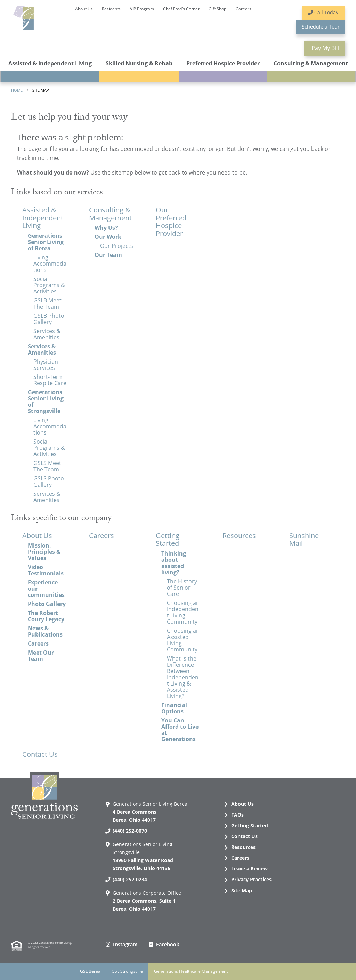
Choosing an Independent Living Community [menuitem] (183, 612)
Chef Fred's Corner (181, 9)
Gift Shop (217, 9)
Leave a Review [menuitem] (249, 869)
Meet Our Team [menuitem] (41, 656)
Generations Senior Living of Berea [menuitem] (46, 242)
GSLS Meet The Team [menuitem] (47, 466)
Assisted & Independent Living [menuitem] (43, 218)
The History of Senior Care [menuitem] (182, 588)
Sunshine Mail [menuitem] (304, 540)
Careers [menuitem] (38, 643)
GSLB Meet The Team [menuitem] (47, 303)
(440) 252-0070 (130, 831)
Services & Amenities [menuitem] (47, 334)
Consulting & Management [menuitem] (110, 214)
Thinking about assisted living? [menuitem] (174, 563)
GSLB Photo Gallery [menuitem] (49, 319)
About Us (84, 9)
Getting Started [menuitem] (168, 540)
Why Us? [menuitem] (106, 228)
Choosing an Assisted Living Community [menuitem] (183, 640)
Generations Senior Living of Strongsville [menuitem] (46, 402)
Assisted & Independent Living (50, 63)
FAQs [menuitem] (237, 815)
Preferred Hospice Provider (223, 63)
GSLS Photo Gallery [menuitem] (49, 481)
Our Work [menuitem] (108, 237)
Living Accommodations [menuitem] (50, 264)
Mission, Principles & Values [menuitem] (44, 552)
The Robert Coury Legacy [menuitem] (46, 616)
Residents (111, 9)
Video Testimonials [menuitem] (46, 570)
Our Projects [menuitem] (117, 246)
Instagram (125, 944)
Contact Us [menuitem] (40, 754)
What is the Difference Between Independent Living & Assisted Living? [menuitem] (183, 677)
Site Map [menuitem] (242, 890)
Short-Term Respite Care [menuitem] (50, 380)
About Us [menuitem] (37, 536)
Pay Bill (325, 48)
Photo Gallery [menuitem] (47, 604)
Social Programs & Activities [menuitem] (49, 285)
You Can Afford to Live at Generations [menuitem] (180, 730)
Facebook (168, 944)
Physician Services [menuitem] (46, 365)
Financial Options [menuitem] (174, 708)
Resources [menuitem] (239, 536)
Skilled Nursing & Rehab (139, 63)
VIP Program (142, 9)
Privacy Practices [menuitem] (251, 879)
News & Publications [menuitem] (45, 631)
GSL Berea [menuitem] (90, 971)
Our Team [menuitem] (108, 255)
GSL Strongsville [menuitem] (127, 971)
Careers (244, 9)
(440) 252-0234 (130, 879)
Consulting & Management (311, 63)
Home (17, 90)
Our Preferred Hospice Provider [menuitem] (171, 222)
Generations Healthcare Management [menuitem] (191, 971)
